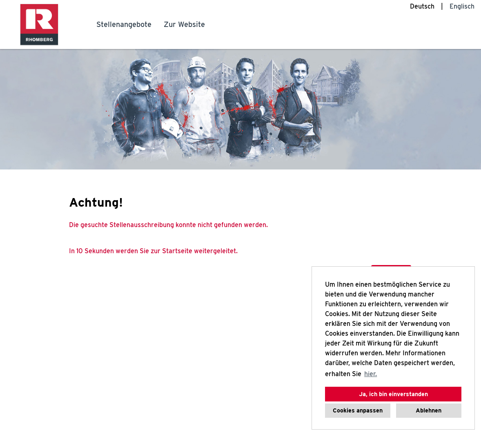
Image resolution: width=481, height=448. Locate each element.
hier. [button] (371, 374)
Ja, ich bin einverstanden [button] (393, 394)
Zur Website (184, 24)
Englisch (462, 6)
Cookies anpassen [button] (358, 410)
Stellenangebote (124, 24)
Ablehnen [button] (429, 410)
